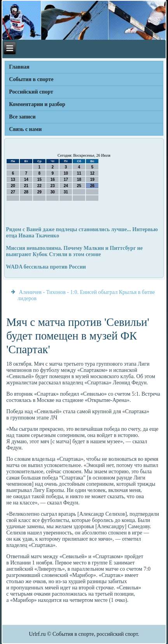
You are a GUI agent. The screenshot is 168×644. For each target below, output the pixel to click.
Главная (19, 67)
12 (92, 173)
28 (26, 192)
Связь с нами (25, 129)
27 (13, 192)
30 (53, 192)
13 (13, 180)
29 (39, 192)
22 (39, 186)
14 (26, 180)
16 (53, 180)
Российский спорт (31, 92)
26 (92, 186)
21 (26, 186)
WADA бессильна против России (46, 267)
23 (53, 186)
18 (79, 180)
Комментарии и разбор (37, 104)
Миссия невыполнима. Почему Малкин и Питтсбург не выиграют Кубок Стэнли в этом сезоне (74, 251)
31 (66, 192)
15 (39, 180)
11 (79, 173)
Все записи (22, 117)
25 (79, 186)
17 (66, 180)
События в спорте (31, 79)
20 (13, 186)
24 (66, 186)
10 (66, 173)
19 (92, 180)
